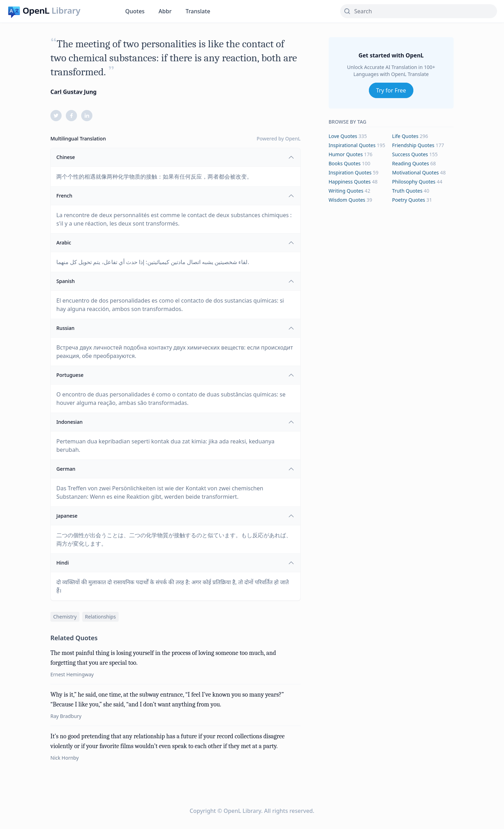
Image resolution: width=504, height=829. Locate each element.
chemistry (65, 617)
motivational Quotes (415, 172)
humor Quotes (346, 154)
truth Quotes (407, 191)
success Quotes (410, 154)
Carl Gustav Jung (73, 92)
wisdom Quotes (347, 200)
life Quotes (405, 136)
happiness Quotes (350, 182)
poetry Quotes (408, 200)
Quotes (135, 11)
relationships (100, 617)
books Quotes (345, 163)
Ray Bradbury (66, 716)
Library (66, 11)
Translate (198, 11)
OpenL (293, 139)
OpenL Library (242, 811)
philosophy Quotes (414, 182)
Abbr (165, 11)
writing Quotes (346, 191)
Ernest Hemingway (72, 674)
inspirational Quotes (352, 145)
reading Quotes (410, 163)
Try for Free (391, 90)
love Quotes (343, 136)
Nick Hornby (65, 758)
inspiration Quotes (350, 172)
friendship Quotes (413, 145)
